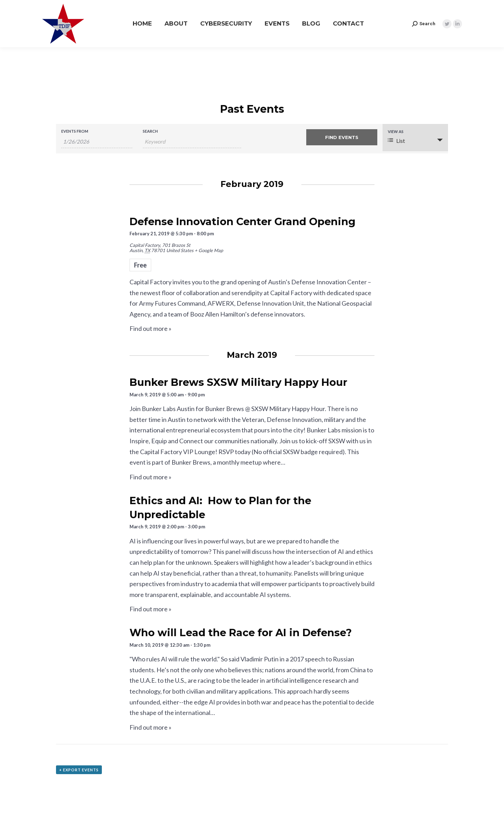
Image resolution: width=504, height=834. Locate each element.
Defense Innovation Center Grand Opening (243, 221)
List (396, 141)
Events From (75, 131)
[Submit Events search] (342, 137)
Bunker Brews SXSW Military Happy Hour (238, 382)
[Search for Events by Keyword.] (192, 141)
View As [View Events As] (396, 131)
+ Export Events (79, 770)
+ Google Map (209, 250)
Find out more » (150, 328)
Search (150, 131)
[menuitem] (142, 24)
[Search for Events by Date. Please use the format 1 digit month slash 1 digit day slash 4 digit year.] (97, 141)
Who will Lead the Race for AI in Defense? (241, 633)
